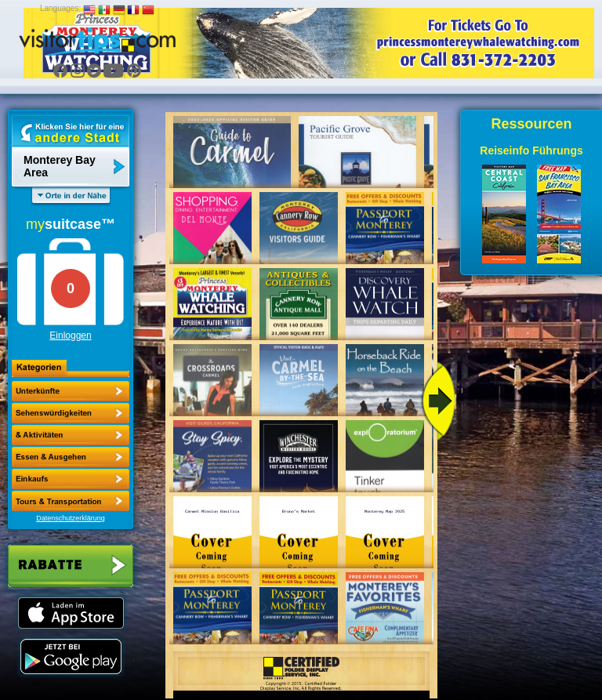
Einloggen (70, 335)
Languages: (60, 8)
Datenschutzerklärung (71, 518)
